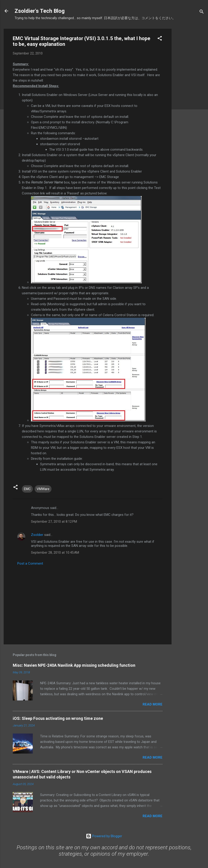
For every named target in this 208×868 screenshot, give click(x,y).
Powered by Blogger (104, 836)
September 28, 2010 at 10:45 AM (55, 553)
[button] (160, 39)
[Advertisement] (190, 97)
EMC (27, 489)
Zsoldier (37, 535)
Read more (153, 704)
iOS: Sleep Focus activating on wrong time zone (58, 718)
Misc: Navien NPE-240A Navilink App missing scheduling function (74, 665)
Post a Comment (30, 563)
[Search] (202, 12)
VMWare (43, 489)
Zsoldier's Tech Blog (40, 11)
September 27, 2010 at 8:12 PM (54, 522)
